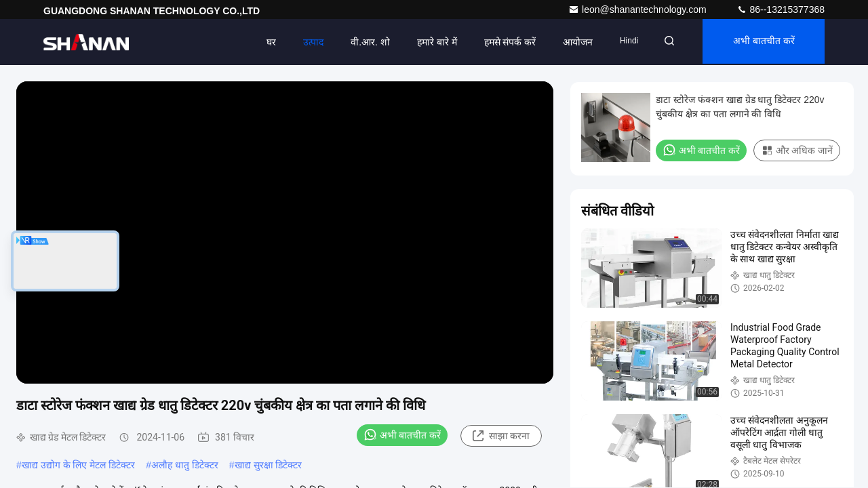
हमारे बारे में (428, 42)
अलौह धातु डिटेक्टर (185, 465)
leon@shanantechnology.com (639, 9)
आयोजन (570, 42)
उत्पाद (305, 42)
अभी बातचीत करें (761, 42)
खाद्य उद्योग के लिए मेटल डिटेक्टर (78, 465)
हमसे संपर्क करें (501, 42)
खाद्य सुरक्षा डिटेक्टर (269, 465)
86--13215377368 (781, 9)
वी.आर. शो (362, 42)
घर (263, 42)
